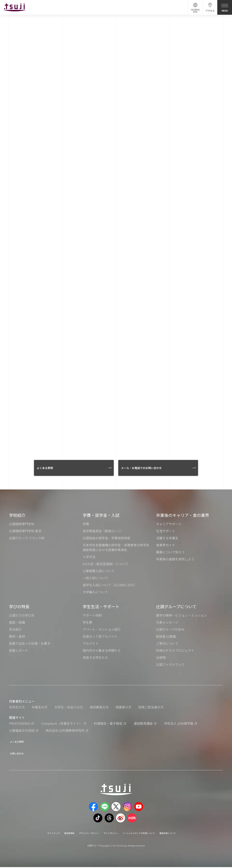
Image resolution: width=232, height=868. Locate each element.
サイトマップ (38, 834)
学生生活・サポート (101, 610)
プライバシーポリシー (82, 834)
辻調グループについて (176, 610)
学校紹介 (17, 519)
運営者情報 (57, 834)
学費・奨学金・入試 (101, 519)
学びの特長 (19, 610)
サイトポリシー (110, 834)
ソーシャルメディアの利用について (146, 834)
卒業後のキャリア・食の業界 (183, 519)
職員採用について (183, 834)
